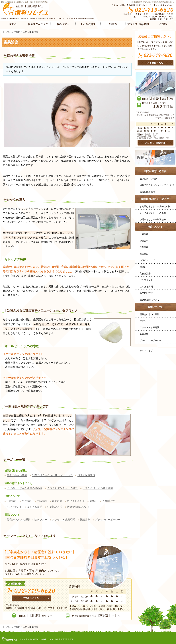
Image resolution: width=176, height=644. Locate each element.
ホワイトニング (76, 501)
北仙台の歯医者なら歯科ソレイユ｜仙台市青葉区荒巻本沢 (24, 2)
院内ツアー (41, 520)
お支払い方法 (55, 507)
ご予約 (163, 25)
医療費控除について (79, 507)
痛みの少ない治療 (17, 475)
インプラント (14, 507)
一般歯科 (12, 501)
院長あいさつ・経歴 (18, 520)
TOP (13, 25)
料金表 (113, 25)
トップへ (7, 32)
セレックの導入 (14, 200)
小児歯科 (27, 501)
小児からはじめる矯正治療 (98, 488)
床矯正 (93, 501)
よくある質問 (34, 507)
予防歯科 (42, 501)
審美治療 (57, 501)
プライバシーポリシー (108, 520)
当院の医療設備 (86, 475)
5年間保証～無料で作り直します (26, 406)
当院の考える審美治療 (19, 56)
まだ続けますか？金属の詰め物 (24, 488)
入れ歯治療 (109, 501)
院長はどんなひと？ (38, 25)
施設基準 (85, 520)
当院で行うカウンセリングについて (52, 475)
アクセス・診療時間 (64, 520)
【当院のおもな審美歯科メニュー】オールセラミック (41, 310)
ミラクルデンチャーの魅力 (62, 488)
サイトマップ (146, 351)
